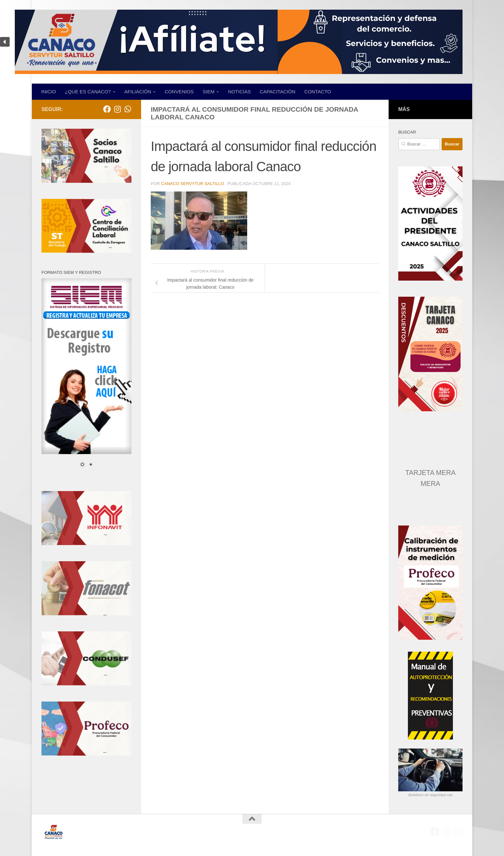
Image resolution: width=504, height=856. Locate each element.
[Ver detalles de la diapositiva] (430, 354)
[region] (252, 42)
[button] (252, 42)
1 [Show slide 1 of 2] (82, 465)
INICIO (49, 92)
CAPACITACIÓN (278, 92)
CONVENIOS (179, 92)
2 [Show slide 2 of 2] (91, 465)
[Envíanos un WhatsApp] (128, 109)
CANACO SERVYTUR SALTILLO (192, 184)
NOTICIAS (239, 92)
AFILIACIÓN (138, 92)
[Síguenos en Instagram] (117, 109)
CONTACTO (318, 92)
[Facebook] (107, 109)
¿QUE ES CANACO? (88, 92)
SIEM (209, 92)
